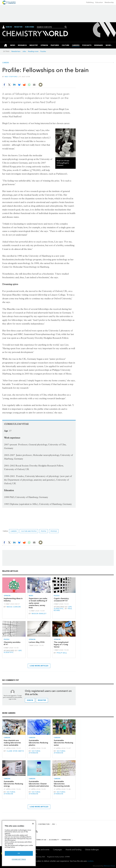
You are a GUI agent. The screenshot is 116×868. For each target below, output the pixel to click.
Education (99, 2)
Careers (6, 63)
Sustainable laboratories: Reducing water (63, 743)
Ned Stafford (11, 77)
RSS (54, 824)
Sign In (9, 27)
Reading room (33, 51)
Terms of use (41, 840)
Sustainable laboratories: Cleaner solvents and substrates (39, 784)
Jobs (24, 51)
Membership (109, 2)
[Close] (33, 824)
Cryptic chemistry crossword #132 (61, 600)
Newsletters (16, 51)
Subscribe (30, 27)
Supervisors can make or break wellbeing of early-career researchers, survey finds (38, 603)
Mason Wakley (39, 614)
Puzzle (57, 596)
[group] (108, 45)
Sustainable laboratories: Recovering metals (62, 784)
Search (66, 27)
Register (18, 27)
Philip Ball (62, 653)
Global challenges (92, 850)
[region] (19, 843)
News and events (43, 850)
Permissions (66, 840)
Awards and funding (73, 850)
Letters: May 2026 (37, 642)
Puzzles (43, 51)
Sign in (30, 700)
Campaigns (57, 850)
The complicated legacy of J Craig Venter (61, 645)
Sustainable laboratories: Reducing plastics (38, 743)
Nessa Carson (14, 607)
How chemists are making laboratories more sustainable (12, 743)
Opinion (7, 596)
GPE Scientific (63, 608)
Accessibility (54, 840)
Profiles (54, 531)
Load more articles (39, 666)
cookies (90, 861)
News (31, 596)
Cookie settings (19, 859)
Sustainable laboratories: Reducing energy (13, 784)
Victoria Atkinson (35, 752)
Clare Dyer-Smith (15, 751)
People (44, 531)
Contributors (44, 824)
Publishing (90, 2)
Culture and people (29, 531)
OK (19, 853)
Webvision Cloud (109, 866)
